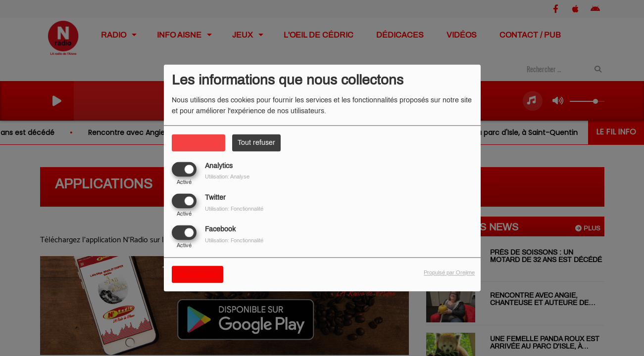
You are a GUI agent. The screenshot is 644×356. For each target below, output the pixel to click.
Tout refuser (256, 143)
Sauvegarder (198, 275)
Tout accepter (198, 143)
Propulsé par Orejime (449, 273)
